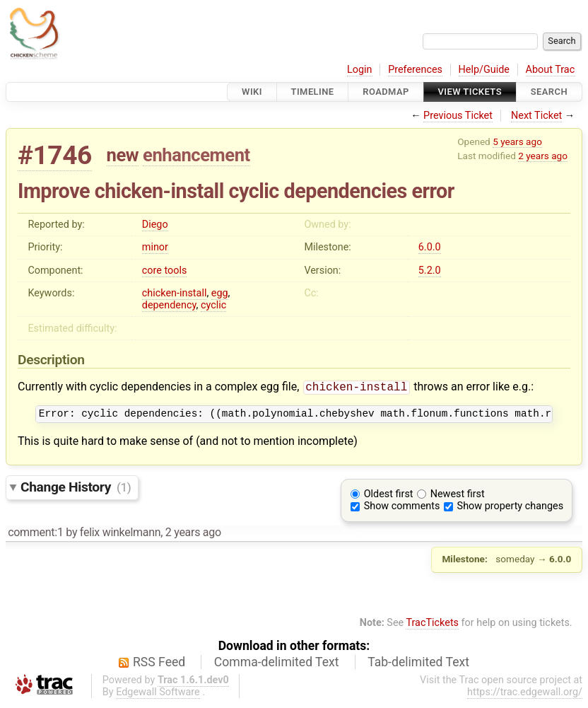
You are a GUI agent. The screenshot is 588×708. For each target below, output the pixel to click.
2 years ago (543, 156)
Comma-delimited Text (277, 666)
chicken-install (175, 293)
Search (549, 92)
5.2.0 (430, 271)
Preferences (415, 70)
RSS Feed (159, 666)
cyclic (213, 305)
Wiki (252, 92)
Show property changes (510, 510)
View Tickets (470, 92)
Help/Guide (484, 70)
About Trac (551, 70)
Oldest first (389, 498)
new (123, 155)
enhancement (196, 155)
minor (155, 247)
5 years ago (517, 141)
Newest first (458, 498)
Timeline (313, 92)
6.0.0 (430, 247)
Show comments (402, 510)
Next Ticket (536, 116)
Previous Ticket (458, 116)
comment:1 (35, 536)
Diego (155, 225)
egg (220, 293)
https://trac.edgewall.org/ (525, 696)
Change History (76, 491)
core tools (165, 271)
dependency (169, 305)
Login (360, 70)
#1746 (55, 155)
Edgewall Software (158, 696)
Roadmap (386, 92)
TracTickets (432, 626)
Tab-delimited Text (418, 666)
